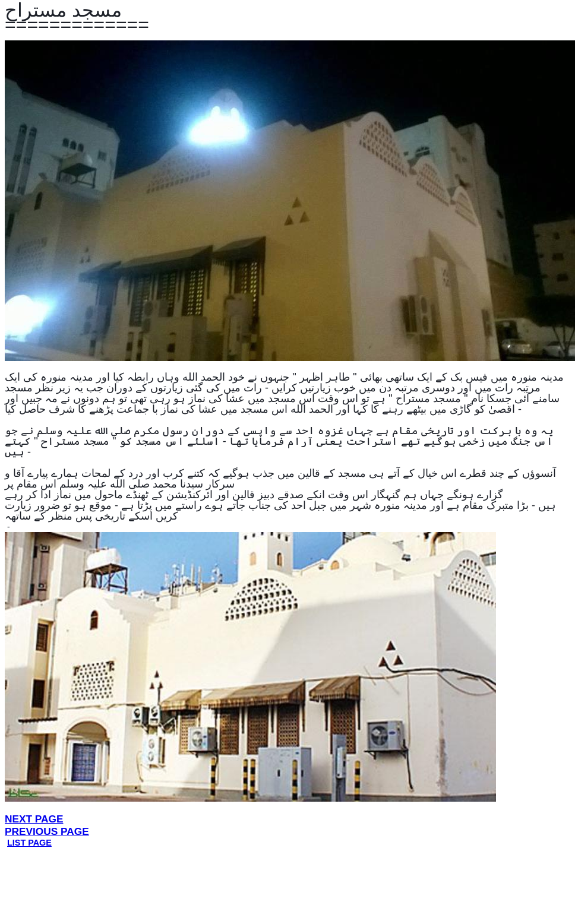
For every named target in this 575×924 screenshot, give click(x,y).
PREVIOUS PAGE (47, 831)
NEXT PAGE (34, 819)
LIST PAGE (29, 843)
